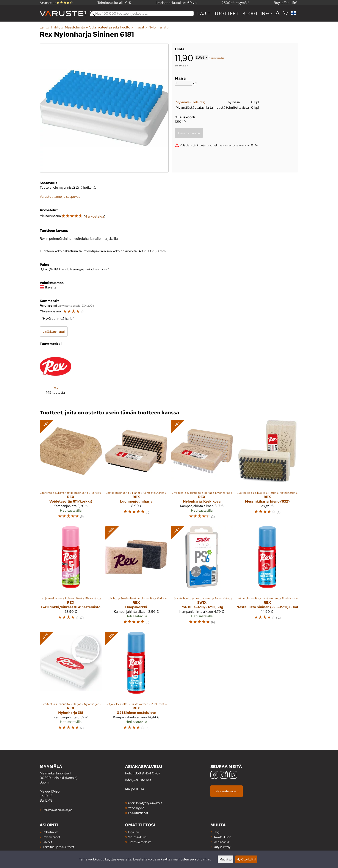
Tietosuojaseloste (140, 842)
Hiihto (57, 27)
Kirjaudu (134, 832)
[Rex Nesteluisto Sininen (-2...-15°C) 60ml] (267, 577)
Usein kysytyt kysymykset (145, 803)
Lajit (204, 13)
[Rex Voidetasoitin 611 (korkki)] (71, 471)
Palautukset (51, 832)
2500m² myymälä (236, 3)
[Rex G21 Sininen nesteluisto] (136, 683)
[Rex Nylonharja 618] (71, 683)
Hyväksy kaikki (246, 859)
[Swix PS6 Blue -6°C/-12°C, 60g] (202, 577)
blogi (250, 13)
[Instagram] (224, 775)
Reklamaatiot (51, 837)
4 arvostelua (94, 216)
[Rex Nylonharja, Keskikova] (202, 471)
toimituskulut (217, 58)
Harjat (141, 27)
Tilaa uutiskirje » (227, 791)
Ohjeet (47, 842)
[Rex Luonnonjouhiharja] (136, 471)
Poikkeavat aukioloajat (57, 810)
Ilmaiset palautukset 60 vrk (177, 3)
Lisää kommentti (54, 331)
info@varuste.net (138, 780)
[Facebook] (214, 775)
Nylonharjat (159, 27)
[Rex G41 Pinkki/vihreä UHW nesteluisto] (71, 577)
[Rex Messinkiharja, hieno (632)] (267, 471)
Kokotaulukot (222, 837)
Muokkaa (225, 859)
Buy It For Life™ (286, 3)
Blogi (217, 832)
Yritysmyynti (136, 808)
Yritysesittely (222, 847)
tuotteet (226, 13)
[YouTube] (233, 775)
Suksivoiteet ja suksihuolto (111, 27)
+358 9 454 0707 (147, 773)
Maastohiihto (76, 27)
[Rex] (56, 376)
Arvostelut (56, 3)
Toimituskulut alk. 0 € (114, 3)
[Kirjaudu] (278, 13)
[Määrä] (183, 83)
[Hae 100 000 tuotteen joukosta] (142, 13)
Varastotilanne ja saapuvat (60, 197)
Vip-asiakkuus (137, 837)
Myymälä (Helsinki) (190, 102)
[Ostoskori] (285, 13)
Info (266, 13)
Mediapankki (222, 842)
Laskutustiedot (138, 813)
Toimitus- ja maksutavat (58, 847)
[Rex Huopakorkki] (136, 577)
